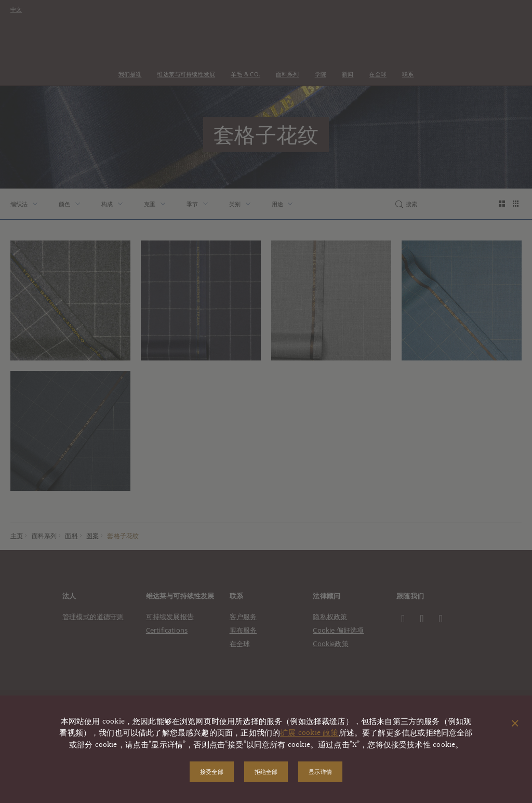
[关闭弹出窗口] (515, 724)
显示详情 (320, 772)
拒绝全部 (266, 772)
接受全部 (212, 772)
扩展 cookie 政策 (309, 733)
